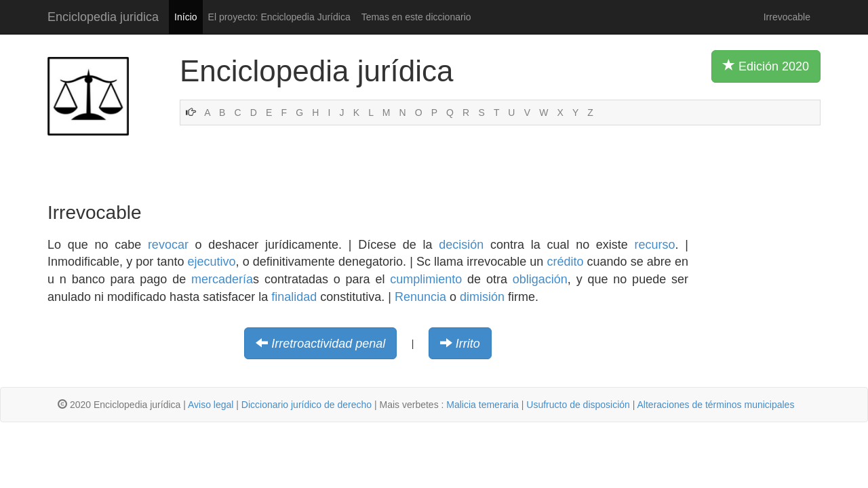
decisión (461, 245)
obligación (540, 279)
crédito (565, 262)
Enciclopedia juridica (103, 17)
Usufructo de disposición (578, 405)
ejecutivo (212, 262)
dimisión (482, 297)
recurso (655, 245)
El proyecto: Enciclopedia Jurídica (279, 17)
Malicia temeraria (482, 405)
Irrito (468, 344)
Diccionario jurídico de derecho (307, 405)
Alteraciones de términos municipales (716, 405)
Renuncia (420, 297)
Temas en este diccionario (416, 17)
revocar (168, 245)
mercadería (222, 279)
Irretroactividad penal (328, 344)
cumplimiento (426, 279)
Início (185, 17)
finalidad (294, 297)
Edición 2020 (766, 66)
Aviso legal (211, 405)
